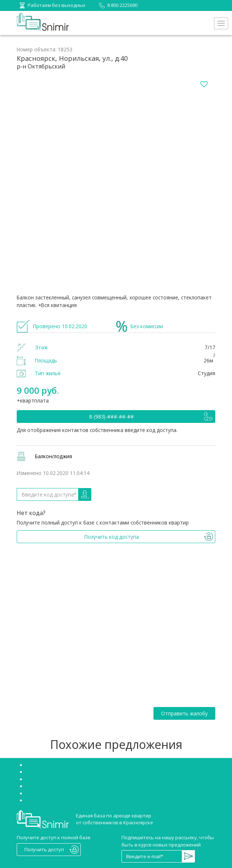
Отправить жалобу (184, 713)
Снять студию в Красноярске (59, 772)
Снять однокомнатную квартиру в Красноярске (81, 793)
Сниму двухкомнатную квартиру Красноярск (78, 800)
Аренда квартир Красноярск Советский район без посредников (100, 779)
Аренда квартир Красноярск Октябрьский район (83, 786)
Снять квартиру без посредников (65, 765)
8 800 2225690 (117, 5)
